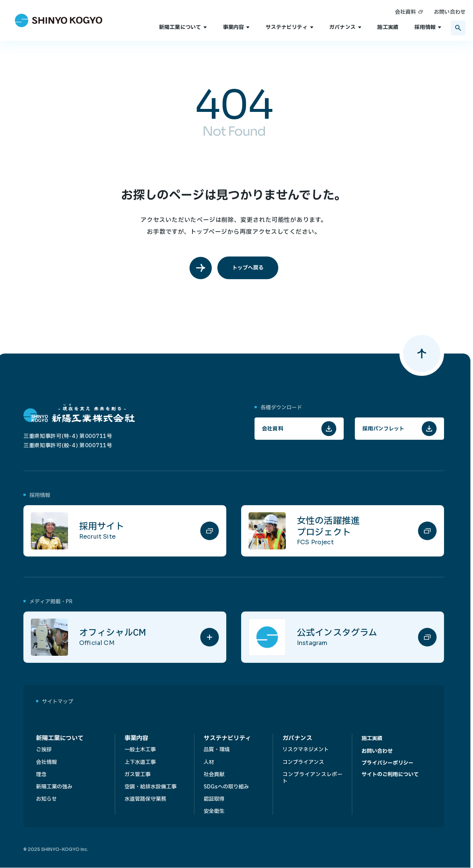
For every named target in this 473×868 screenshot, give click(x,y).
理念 (41, 775)
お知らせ (46, 799)
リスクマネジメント (306, 750)
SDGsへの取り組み (226, 787)
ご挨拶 (44, 750)
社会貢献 (214, 775)
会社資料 (406, 12)
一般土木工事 (140, 750)
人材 (209, 762)
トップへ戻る (248, 268)
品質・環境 (217, 750)
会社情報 (46, 762)
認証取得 (214, 799)
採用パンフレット (383, 429)
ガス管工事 (137, 775)
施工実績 (388, 27)
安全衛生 (214, 811)
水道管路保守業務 (145, 799)
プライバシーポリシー (388, 763)
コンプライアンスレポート (312, 778)
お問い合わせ (450, 12)
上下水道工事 (140, 762)
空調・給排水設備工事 (150, 787)
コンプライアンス (303, 762)
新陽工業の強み (54, 787)
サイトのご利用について (390, 775)
